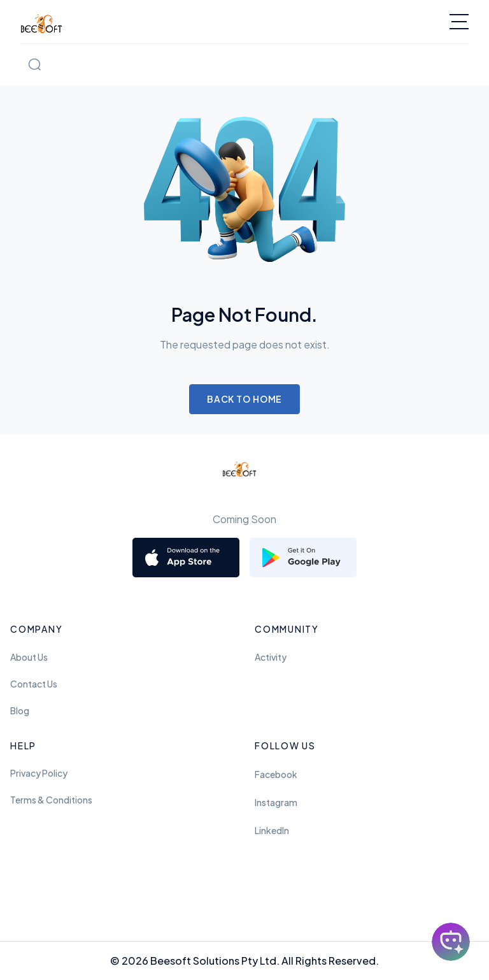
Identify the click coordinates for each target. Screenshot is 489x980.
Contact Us (34, 684)
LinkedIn (272, 830)
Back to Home (245, 399)
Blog (20, 710)
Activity (271, 657)
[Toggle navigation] (459, 22)
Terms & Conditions (51, 800)
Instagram (276, 802)
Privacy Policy (39, 773)
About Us (29, 657)
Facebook (276, 774)
